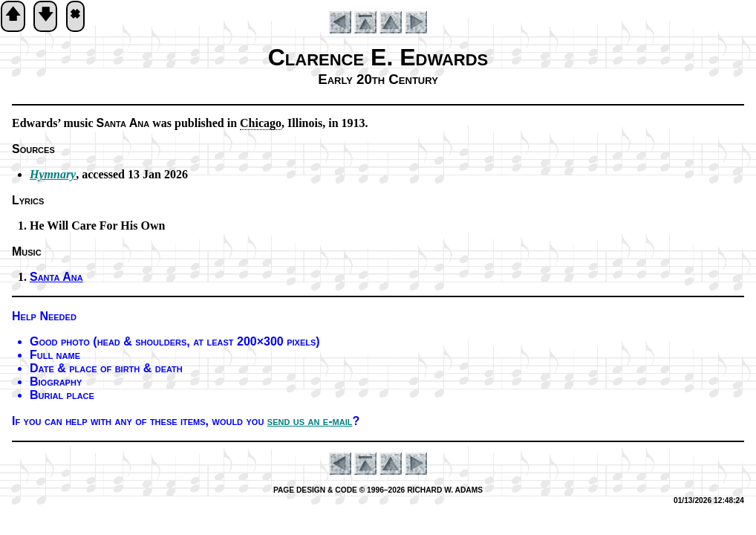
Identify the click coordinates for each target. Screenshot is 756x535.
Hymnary (53, 174)
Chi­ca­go (261, 123)
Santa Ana (56, 277)
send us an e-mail (310, 421)
